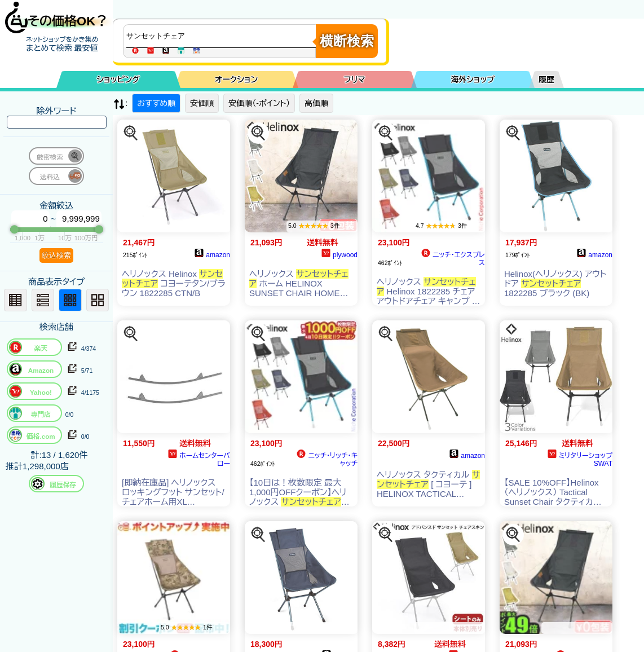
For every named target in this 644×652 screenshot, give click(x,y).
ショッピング (118, 80)
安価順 (202, 103)
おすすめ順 (156, 103)
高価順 (316, 103)
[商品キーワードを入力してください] (222, 36)
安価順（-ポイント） (259, 103)
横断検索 (347, 41)
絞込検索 (56, 255)
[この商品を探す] (131, 133)
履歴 (546, 80)
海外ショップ (473, 80)
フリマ (355, 80)
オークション (236, 80)
